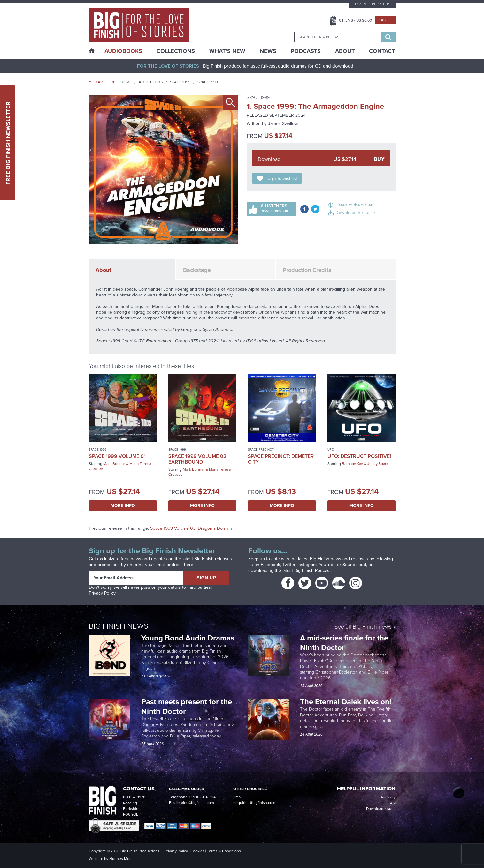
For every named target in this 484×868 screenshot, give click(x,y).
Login (361, 4)
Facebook (270, 565)
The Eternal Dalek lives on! (347, 702)
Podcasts (306, 51)
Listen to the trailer (354, 205)
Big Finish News (119, 626)
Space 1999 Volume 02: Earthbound (198, 459)
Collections (176, 51)
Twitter (289, 565)
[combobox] (338, 37)
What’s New (227, 51)
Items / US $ (355, 20)
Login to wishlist (281, 179)
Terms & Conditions (224, 851)
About (345, 51)
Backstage (197, 270)
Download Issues (381, 809)
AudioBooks (123, 51)
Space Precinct (261, 449)
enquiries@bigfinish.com (254, 803)
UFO (331, 449)
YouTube (327, 565)
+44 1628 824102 (203, 797)
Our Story (387, 797)
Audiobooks (151, 82)
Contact (382, 51)
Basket (385, 20)
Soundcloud (354, 565)
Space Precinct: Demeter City (281, 459)
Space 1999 (180, 82)
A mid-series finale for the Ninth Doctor (344, 643)
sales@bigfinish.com (197, 803)
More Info (123, 506)
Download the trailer (355, 213)
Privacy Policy (102, 593)
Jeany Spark (378, 464)
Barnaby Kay (352, 464)
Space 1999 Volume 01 (117, 456)
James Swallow (283, 124)
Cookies (197, 851)
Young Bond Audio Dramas (189, 638)
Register (380, 4)
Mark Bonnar (114, 464)
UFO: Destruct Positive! (359, 456)
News (268, 51)
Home (126, 82)
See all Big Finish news (363, 627)
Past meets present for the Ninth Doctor (187, 707)
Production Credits (307, 270)
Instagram (307, 565)
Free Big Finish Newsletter (8, 143)
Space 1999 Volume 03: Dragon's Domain (191, 528)
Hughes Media (122, 859)
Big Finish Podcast (312, 570)
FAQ (392, 803)
